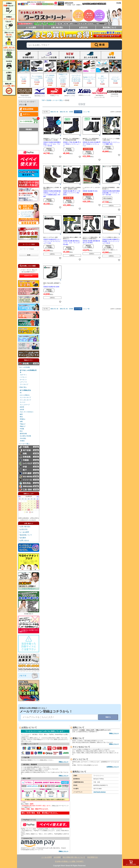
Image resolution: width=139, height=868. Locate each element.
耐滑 (21, 414)
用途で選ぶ (23, 387)
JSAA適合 (23, 438)
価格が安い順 (54, 112)
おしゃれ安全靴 (25, 367)
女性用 (22, 410)
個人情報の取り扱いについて (74, 857)
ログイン (26, 114)
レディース (23, 382)
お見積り (9, 76)
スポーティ (23, 375)
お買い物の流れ (56, 27)
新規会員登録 (28, 109)
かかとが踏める (25, 395)
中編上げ (23, 424)
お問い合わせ (24, 540)
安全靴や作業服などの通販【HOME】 (69, 861)
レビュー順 (86, 112)
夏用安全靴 (23, 434)
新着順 (71, 112)
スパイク (23, 402)
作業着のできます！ (9, 23)
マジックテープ (25, 405)
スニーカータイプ (25, 397)
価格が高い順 (64, 112)
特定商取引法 (93, 857)
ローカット (23, 380)
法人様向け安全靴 (25, 436)
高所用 (22, 407)
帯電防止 (23, 419)
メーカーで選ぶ (25, 444)
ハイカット (23, 377)
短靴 (21, 421)
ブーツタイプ (24, 384)
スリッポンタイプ (25, 400)
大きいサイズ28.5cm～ (27, 412)
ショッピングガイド (27, 212)
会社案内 (23, 538)
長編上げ (23, 426)
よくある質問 (30, 27)
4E (21, 393)
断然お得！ (9, 89)
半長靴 (22, 429)
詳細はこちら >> (64, 762)
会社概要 (57, 857)
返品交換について (109, 27)
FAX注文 (9, 65)
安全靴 (49, 100)
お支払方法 (83, 27)
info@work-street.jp (99, 792)
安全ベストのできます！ (9, 38)
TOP (43, 100)
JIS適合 (22, 441)
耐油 (21, 417)
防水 (21, 431)
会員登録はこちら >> (113, 767)
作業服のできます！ (9, 8)
